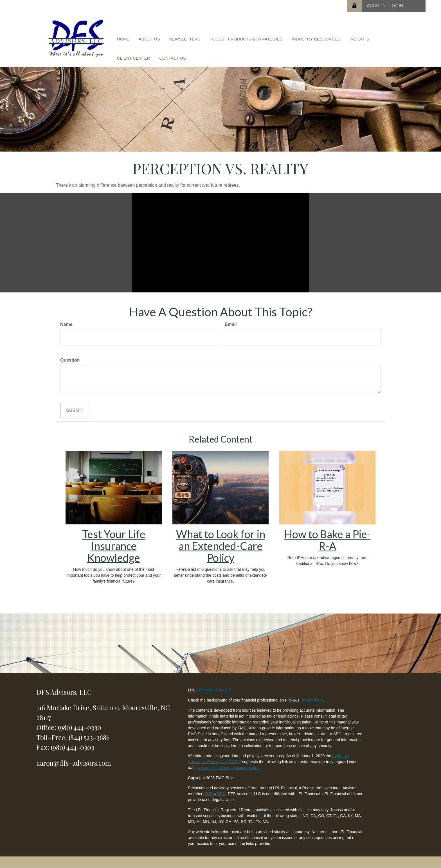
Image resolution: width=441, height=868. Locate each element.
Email (231, 324)
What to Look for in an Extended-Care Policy (221, 546)
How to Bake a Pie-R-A (328, 540)
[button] (146, 40)
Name (66, 324)
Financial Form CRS (214, 690)
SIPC (221, 794)
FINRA (210, 794)
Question (70, 360)
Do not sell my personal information (229, 768)
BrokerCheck (312, 700)
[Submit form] (75, 411)
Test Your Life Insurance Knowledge (114, 546)
